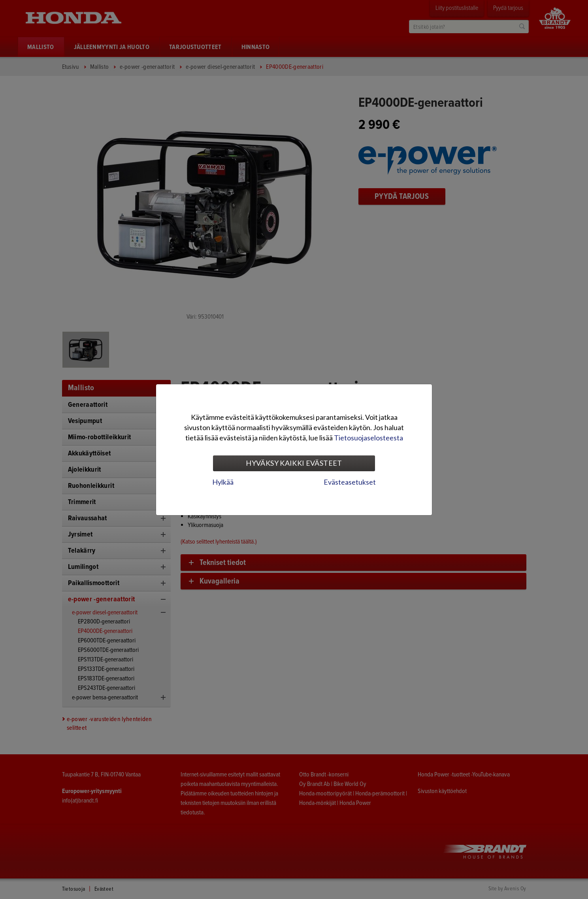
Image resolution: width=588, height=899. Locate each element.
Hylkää (223, 482)
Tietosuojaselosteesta (368, 438)
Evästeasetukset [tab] (350, 482)
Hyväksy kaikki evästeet (294, 463)
